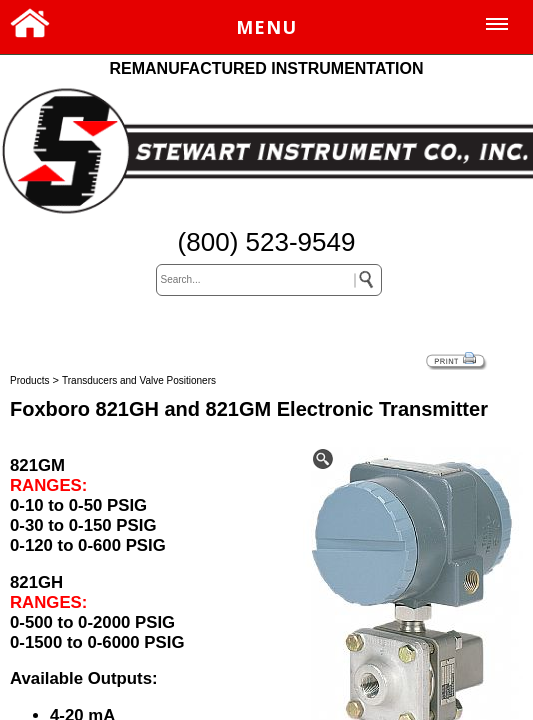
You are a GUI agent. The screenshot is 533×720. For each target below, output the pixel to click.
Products (29, 380)
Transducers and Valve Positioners (139, 380)
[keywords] (269, 280)
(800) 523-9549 (267, 242)
